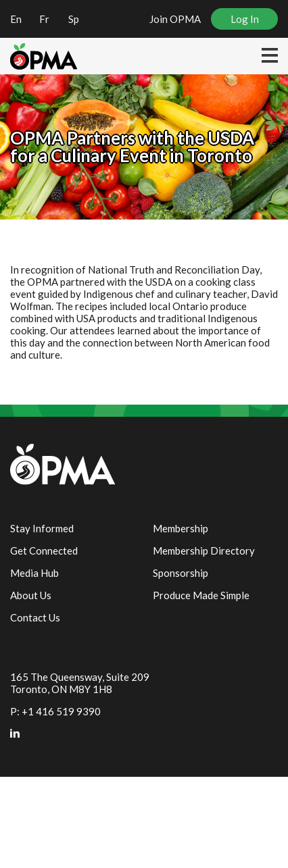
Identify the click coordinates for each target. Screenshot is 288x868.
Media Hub (34, 573)
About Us (31, 595)
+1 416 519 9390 (61, 711)
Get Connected (44, 551)
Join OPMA (175, 19)
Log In (245, 19)
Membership (181, 528)
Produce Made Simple (201, 595)
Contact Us (35, 617)
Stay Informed (42, 528)
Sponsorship (181, 573)
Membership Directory (204, 551)
